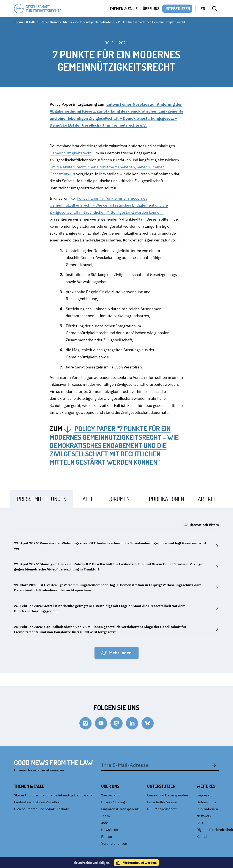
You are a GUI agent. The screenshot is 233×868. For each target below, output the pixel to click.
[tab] (42, 499)
